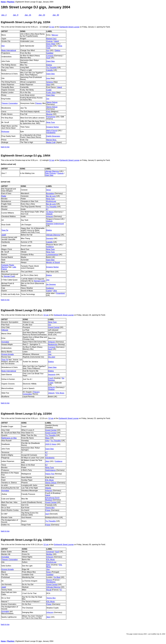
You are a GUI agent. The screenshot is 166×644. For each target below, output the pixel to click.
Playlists (11, 2)
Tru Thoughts (52, 68)
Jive (48, 280)
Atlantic (48, 488)
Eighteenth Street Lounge (69, 27)
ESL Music (60, 393)
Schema (50, 82)
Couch (51, 378)
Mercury (55, 35)
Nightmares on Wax (9, 438)
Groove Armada (8, 354)
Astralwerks (51, 133)
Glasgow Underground (55, 224)
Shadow (51, 389)
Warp (47, 438)
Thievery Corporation (10, 103)
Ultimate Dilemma (52, 171)
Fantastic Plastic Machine (8, 266)
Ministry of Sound (53, 262)
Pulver (48, 510)
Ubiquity (49, 214)
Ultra (55, 291)
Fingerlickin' (61, 293)
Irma (48, 78)
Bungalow (50, 193)
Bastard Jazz (51, 39)
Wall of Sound (52, 131)
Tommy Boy (50, 508)
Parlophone (51, 117)
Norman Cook (9, 276)
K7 (47, 209)
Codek (49, 90)
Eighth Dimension (53, 136)
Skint (48, 85)
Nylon (49, 572)
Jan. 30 (56, 15)
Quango (49, 41)
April (47, 514)
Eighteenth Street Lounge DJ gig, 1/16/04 (26, 310)
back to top (5, 147)
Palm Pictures (50, 173)
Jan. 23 (42, 15)
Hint (3, 46)
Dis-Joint (52, 357)
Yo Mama (50, 212)
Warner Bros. (52, 140)
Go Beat (57, 577)
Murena (49, 114)
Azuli (48, 58)
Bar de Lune (51, 196)
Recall (49, 590)
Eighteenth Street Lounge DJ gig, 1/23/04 (26, 414)
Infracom (50, 216)
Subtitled (50, 53)
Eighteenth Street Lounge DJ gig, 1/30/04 (26, 540)
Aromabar (5, 611)
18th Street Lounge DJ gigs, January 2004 (36, 7)
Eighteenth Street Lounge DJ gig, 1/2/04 (26, 22)
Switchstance (51, 470)
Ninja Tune (51, 122)
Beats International (9, 50)
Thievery (39, 103)
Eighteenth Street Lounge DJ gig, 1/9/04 (26, 156)
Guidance (50, 247)
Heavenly (52, 375)
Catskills (50, 70)
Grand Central (54, 327)
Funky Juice (51, 92)
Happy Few (50, 474)
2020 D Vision (51, 444)
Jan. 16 (28, 15)
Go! (48, 50)
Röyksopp (5, 132)
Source (49, 580)
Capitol (49, 291)
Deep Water (51, 44)
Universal (50, 552)
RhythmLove (51, 201)
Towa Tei (5, 230)
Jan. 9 (16, 15)
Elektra (58, 50)
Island (56, 41)
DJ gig (52, 27)
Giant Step (51, 61)
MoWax (49, 554)
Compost (50, 56)
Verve (49, 190)
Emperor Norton (53, 127)
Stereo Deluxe (52, 102)
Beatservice (53, 344)
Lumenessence (52, 255)
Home (3, 2)
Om (48, 99)
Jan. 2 (4, 15)
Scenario (50, 238)
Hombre (49, 46)
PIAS (48, 112)
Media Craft (51, 142)
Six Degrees (51, 284)
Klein (48, 565)
